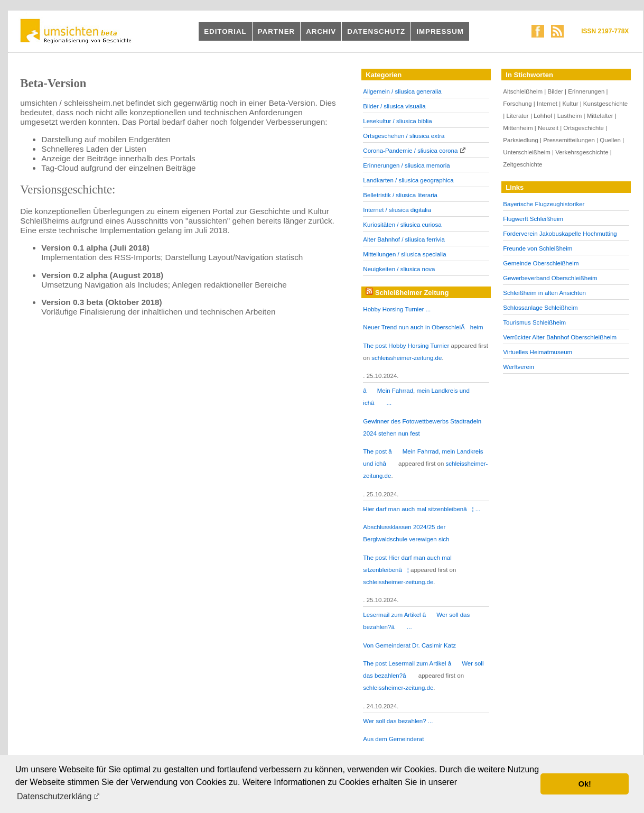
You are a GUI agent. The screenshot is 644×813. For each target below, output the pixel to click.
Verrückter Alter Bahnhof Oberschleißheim (560, 337)
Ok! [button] (585, 784)
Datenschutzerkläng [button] (54, 796)
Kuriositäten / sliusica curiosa (402, 225)
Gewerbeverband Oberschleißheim (550, 278)
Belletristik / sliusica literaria (400, 195)
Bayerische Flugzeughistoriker (544, 204)
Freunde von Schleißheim (538, 248)
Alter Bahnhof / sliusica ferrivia (404, 239)
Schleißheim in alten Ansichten (544, 293)
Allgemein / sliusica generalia (402, 91)
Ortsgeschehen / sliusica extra (404, 136)
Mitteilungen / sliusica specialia (404, 254)
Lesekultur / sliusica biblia (397, 121)
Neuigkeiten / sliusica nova (399, 269)
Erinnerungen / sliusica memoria (406, 165)
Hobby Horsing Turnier (419, 346)
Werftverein (519, 367)
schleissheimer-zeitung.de (407, 358)
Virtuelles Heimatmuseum (538, 352)
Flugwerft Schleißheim (533, 219)
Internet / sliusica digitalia (397, 210)
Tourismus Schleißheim (534, 322)
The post (376, 346)
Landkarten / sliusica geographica (408, 180)
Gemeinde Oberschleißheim (541, 263)
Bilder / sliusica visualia (394, 106)
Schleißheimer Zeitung (412, 293)
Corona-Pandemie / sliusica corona (410, 151)
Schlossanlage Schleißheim (540, 308)
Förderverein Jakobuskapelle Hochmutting (560, 234)
